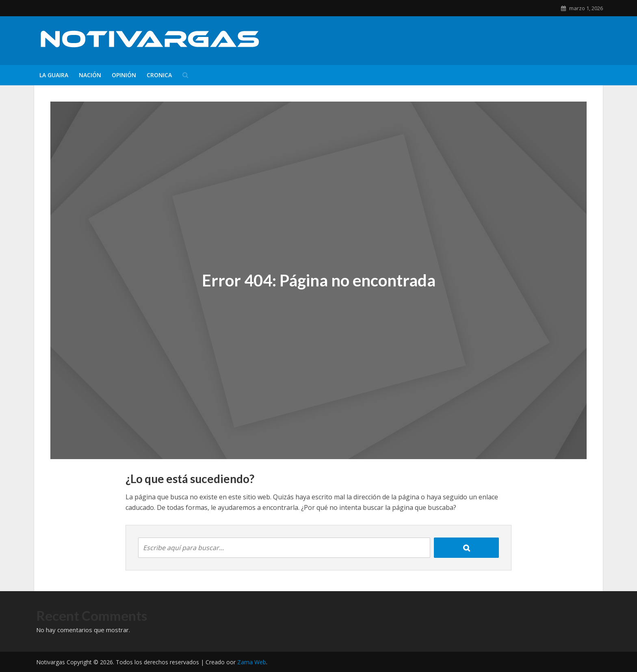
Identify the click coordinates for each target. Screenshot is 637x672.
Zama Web (252, 662)
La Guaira (54, 75)
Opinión (124, 75)
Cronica (159, 75)
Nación (90, 75)
